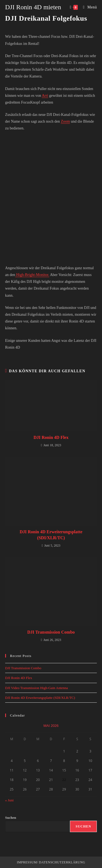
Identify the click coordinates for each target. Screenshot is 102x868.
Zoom (65, 121)
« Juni (9, 800)
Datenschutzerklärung (62, 862)
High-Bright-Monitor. (32, 275)
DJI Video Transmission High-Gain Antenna (37, 688)
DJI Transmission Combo (51, 632)
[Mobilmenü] (88, 7)
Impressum (27, 862)
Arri (45, 96)
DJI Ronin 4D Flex (51, 437)
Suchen (11, 818)
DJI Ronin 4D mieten (33, 7)
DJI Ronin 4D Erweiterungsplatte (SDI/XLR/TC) (51, 535)
